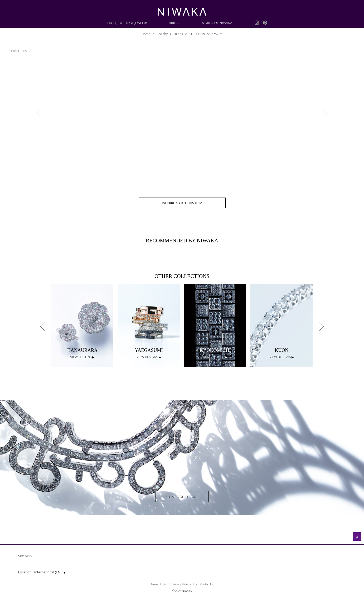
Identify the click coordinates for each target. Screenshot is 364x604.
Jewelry (162, 34)
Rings (179, 34)
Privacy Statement (183, 584)
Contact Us (207, 584)
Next (322, 326)
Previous (42, 326)
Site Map (25, 556)
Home (146, 34)
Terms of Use (159, 584)
